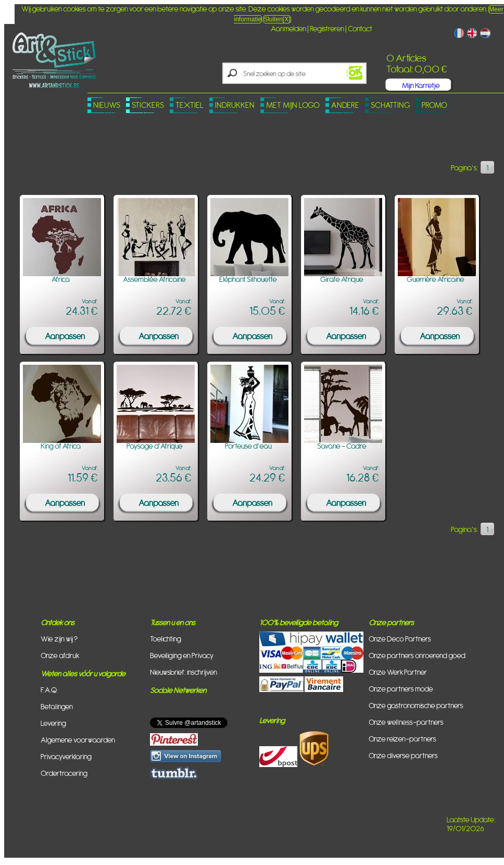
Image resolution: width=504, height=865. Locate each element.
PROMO (434, 105)
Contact (360, 28)
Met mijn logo (293, 105)
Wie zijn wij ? (59, 639)
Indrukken (235, 105)
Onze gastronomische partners (416, 705)
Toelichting (166, 639)
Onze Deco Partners (400, 639)
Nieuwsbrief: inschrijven (184, 672)
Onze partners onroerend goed (417, 655)
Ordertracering (64, 773)
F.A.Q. (49, 690)
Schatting (390, 105)
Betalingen (57, 706)
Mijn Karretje (421, 85)
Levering (53, 723)
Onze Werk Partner (398, 672)
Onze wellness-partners (406, 722)
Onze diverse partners (403, 755)
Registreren (327, 28)
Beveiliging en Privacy (182, 655)
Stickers (148, 105)
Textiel (190, 105)
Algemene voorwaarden (78, 740)
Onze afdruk (60, 655)
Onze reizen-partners (402, 739)
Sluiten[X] (277, 19)
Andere (345, 105)
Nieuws (107, 105)
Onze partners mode (401, 689)
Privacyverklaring (66, 756)
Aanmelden (288, 28)
